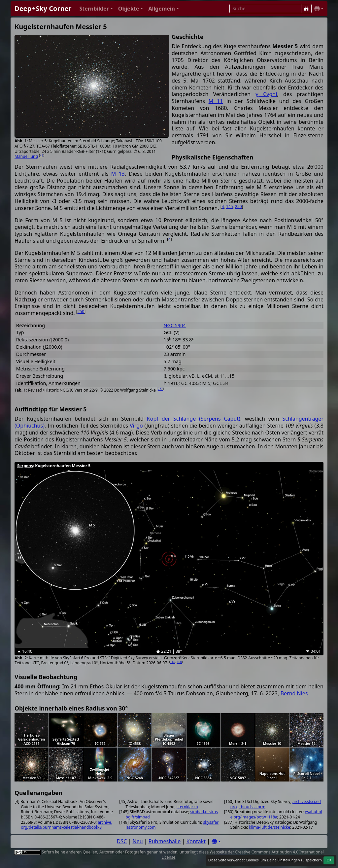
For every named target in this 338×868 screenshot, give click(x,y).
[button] (96, 9)
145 (230, 207)
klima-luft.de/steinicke (270, 827)
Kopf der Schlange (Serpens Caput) (194, 419)
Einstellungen (288, 860)
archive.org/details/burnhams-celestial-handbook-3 (67, 825)
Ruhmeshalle (165, 841)
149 (172, 662)
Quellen (90, 852)
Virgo (136, 426)
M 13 (118, 174)
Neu (138, 841)
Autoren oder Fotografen (122, 852)
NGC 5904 (174, 325)
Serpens (25, 466)
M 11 (216, 101)
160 (179, 662)
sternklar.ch (187, 807)
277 (160, 389)
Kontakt (196, 841)
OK (329, 860)
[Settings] (216, 842)
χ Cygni (266, 94)
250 (238, 207)
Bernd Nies (294, 693)
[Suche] (306, 9)
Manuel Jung (26, 156)
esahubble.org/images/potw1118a (276, 814)
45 (42, 155)
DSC (122, 841)
